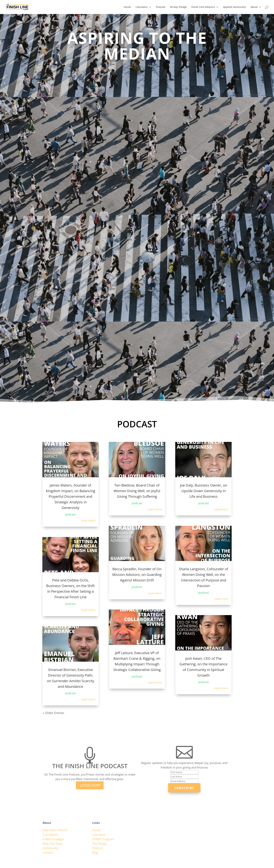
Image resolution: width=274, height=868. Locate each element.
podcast (70, 514)
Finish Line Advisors (203, 7)
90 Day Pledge (178, 7)
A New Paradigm (53, 839)
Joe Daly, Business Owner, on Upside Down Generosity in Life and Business (204, 491)
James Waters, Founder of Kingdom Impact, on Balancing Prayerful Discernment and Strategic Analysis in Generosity (71, 496)
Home (127, 7)
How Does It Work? (55, 830)
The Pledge (100, 844)
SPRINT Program (103, 839)
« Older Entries (53, 713)
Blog (95, 853)
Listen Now (90, 785)
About (254, 7)
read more (88, 521)
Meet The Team (53, 844)
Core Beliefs (50, 835)
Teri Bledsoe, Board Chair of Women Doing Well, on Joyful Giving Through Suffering (137, 491)
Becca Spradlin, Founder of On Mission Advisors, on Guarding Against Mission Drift (137, 575)
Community (50, 848)
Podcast (161, 7)
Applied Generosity (235, 7)
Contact (48, 853)
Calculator (142, 7)
